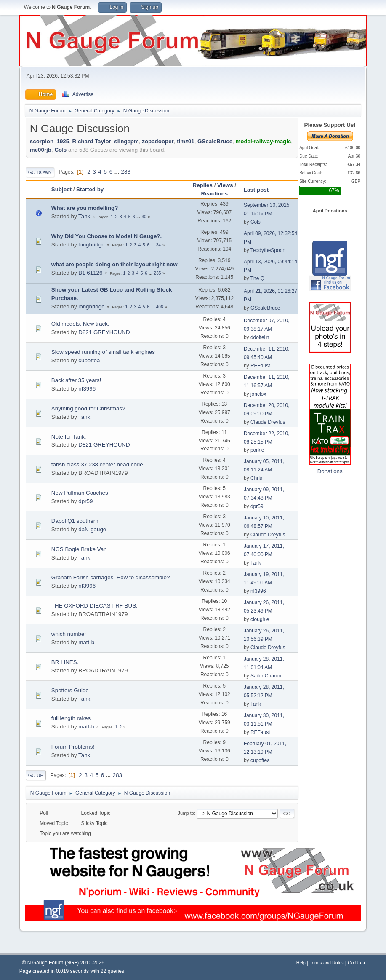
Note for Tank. (69, 437)
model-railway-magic (263, 141)
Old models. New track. (80, 324)
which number (69, 634)
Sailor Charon (266, 676)
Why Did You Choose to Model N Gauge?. (106, 236)
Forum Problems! (73, 747)
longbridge (91, 245)
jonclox (258, 394)
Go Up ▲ (357, 963)
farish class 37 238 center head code (97, 465)
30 (144, 217)
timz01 (185, 141)
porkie (257, 450)
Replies (203, 185)
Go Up (36, 775)
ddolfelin (260, 337)
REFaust (260, 366)
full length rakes (71, 718)
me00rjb (41, 150)
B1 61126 (90, 273)
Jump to (186, 813)
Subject (61, 189)
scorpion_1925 (49, 141)
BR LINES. (65, 662)
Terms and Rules (327, 963)
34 (158, 245)
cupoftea (89, 360)
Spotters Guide (70, 690)
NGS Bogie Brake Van (79, 549)
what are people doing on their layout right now (114, 264)
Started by (90, 189)
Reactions (214, 194)
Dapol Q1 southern (75, 521)
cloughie (260, 619)
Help (301, 963)
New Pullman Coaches (80, 493)
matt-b (86, 642)
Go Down (40, 172)
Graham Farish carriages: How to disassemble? (110, 577)
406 (160, 307)
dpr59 (85, 501)
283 (126, 172)
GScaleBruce (215, 141)
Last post (260, 190)
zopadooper (158, 141)
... (118, 172)
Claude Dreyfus (268, 422)
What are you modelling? (85, 208)
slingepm (126, 141)
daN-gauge (92, 529)
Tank (84, 216)
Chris (256, 478)
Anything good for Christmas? (88, 408)
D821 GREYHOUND (104, 332)
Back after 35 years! (76, 380)
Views (225, 185)
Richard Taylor (92, 141)
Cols (60, 150)
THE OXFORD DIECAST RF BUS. (95, 606)
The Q (257, 278)
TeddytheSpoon (268, 250)
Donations (330, 471)
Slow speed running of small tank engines (103, 352)
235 (158, 273)
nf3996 (87, 389)
